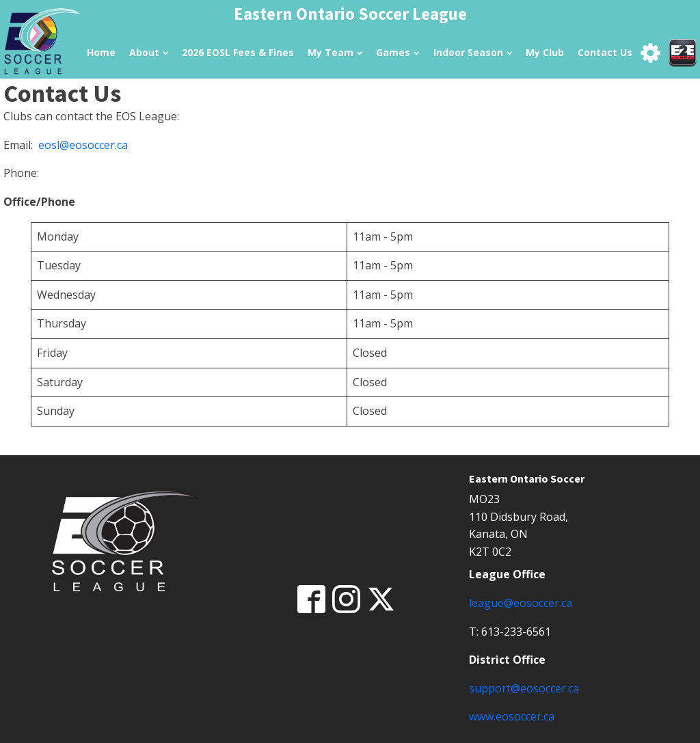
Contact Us (605, 52)
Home (101, 52)
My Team (335, 52)
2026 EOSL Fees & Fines (238, 52)
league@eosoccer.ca (521, 603)
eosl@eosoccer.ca (83, 145)
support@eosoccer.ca (524, 688)
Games (398, 52)
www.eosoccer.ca (512, 716)
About (149, 52)
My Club (545, 52)
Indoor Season (473, 52)
